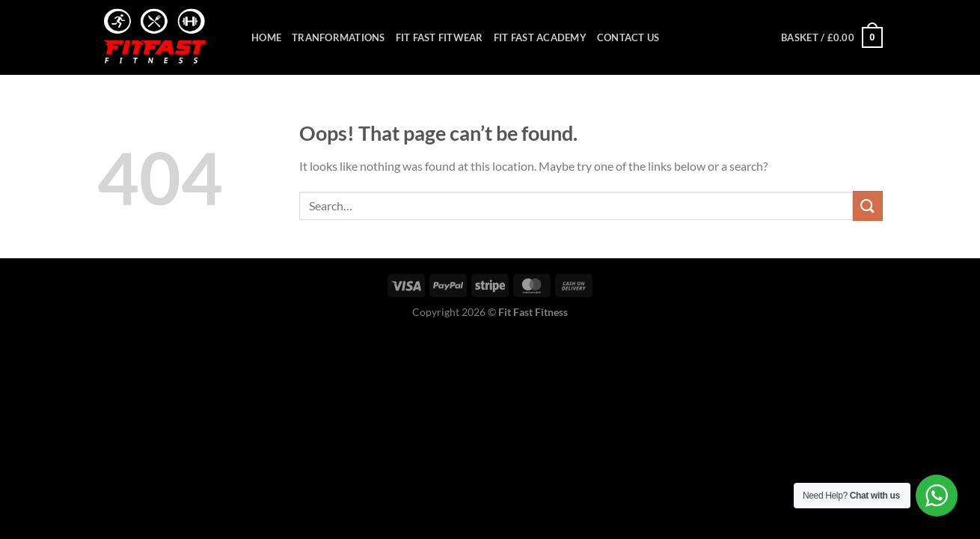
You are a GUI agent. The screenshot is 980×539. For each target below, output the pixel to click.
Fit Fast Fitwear (440, 37)
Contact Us (628, 37)
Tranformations (339, 37)
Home (266, 37)
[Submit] (868, 205)
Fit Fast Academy (540, 37)
